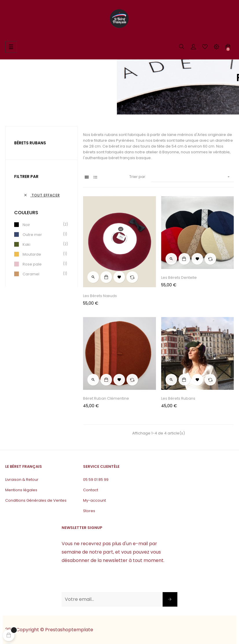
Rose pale (32, 264)
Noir (26, 225)
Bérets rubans (30, 143)
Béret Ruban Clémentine (106, 398)
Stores (89, 511)
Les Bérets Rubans (178, 398)
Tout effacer (42, 195)
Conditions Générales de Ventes (36, 500)
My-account (94, 500)
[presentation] (106, 581)
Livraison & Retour (22, 480)
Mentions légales (21, 490)
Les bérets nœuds (100, 296)
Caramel (31, 274)
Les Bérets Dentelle (179, 278)
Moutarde (32, 254)
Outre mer (32, 235)
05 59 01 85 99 (96, 480)
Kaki (26, 244)
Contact (91, 490)
